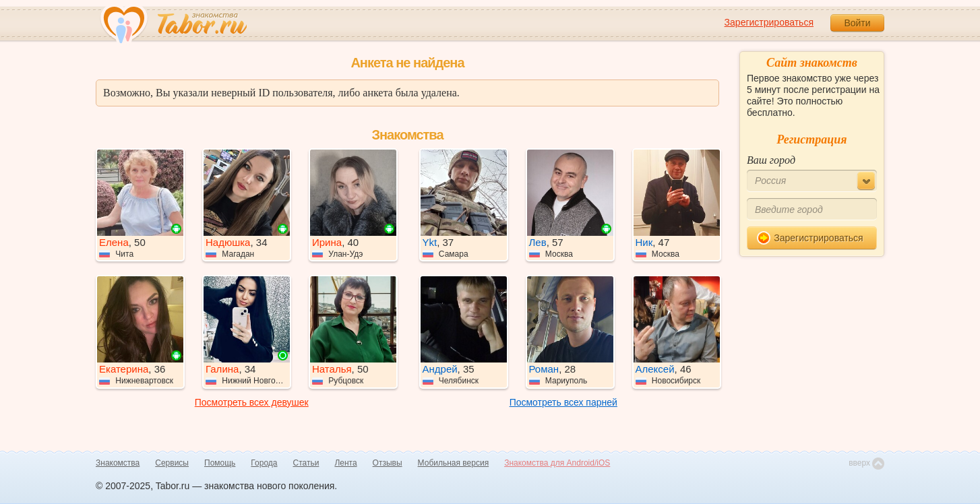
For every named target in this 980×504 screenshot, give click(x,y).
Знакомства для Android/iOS (557, 463)
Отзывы (388, 463)
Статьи (306, 463)
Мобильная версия (454, 463)
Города (264, 463)
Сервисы (172, 463)
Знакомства (118, 463)
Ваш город (771, 160)
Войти (857, 23)
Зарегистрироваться (769, 22)
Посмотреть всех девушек (252, 402)
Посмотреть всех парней (563, 402)
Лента (345, 463)
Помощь (220, 463)
